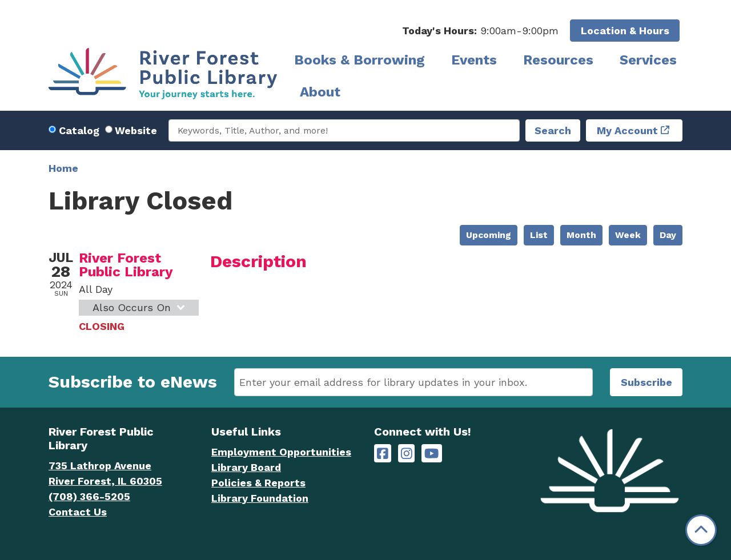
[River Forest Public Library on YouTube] (431, 454)
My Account (627, 130)
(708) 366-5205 (89, 496)
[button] (480, 31)
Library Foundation (260, 498)
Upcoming (489, 235)
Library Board (246, 467)
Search (553, 130)
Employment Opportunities (281, 452)
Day (668, 235)
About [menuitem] (320, 92)
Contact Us (78, 512)
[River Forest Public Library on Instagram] (407, 454)
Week (628, 235)
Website (136, 130)
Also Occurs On (140, 307)
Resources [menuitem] (558, 60)
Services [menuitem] (648, 60)
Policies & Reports (258, 483)
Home (63, 168)
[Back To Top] (701, 530)
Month (581, 235)
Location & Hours (625, 31)
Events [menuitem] (474, 60)
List (539, 235)
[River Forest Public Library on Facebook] (383, 454)
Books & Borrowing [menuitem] (360, 60)
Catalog (79, 130)
